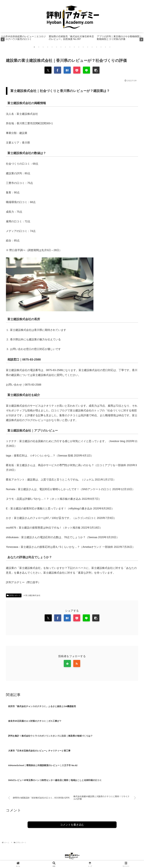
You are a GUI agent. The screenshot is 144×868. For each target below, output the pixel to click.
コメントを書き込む (72, 827)
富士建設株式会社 (32, 596)
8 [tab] (65, 47)
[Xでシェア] (47, 70)
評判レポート (14, 596)
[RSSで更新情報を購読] (77, 664)
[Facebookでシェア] (57, 70)
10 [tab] (74, 47)
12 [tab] (83, 47)
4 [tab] (48, 47)
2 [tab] (39, 47)
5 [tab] (52, 47)
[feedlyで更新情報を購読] (67, 664)
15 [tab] (97, 47)
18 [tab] (110, 47)
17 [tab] (105, 47)
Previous (3, 39)
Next (141, 39)
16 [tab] (101, 47)
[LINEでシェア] (87, 70)
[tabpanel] (24, 39)
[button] (97, 70)
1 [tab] (34, 47)
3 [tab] (43, 47)
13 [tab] (88, 47)
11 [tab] (79, 47)
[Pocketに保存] (77, 70)
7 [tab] (61, 47)
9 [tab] (70, 47)
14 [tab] (92, 47)
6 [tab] (57, 47)
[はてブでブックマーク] (67, 70)
